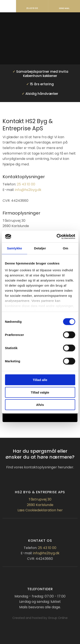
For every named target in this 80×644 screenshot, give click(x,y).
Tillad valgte (40, 392)
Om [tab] (66, 248)
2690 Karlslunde (40, 505)
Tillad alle (40, 380)
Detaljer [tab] (40, 248)
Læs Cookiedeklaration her (40, 510)
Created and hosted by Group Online (40, 618)
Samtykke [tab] (14, 248)
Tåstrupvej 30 (40, 499)
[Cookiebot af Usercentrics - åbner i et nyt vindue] (57, 236)
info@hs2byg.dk (28, 190)
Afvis (40, 405)
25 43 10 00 (26, 184)
